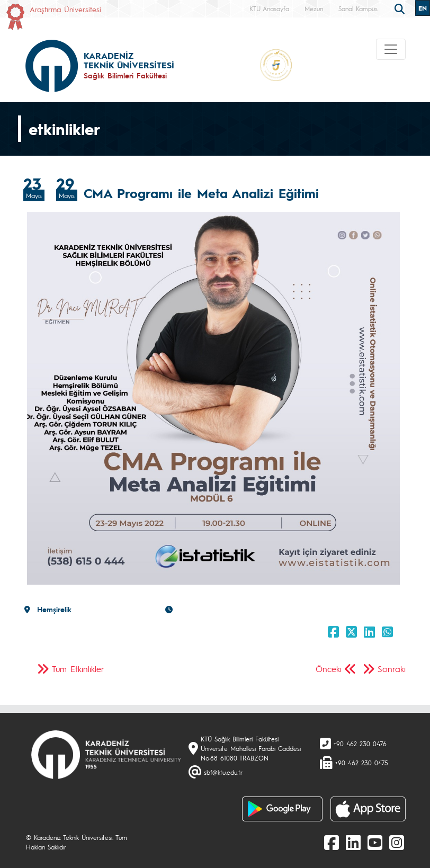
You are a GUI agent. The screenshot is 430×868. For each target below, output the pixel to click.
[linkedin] (353, 842)
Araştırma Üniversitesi (65, 9)
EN (423, 8)
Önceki (329, 669)
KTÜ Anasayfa (269, 8)
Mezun (314, 8)
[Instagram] (397, 842)
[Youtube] (375, 842)
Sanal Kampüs (358, 8)
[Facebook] (332, 842)
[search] (401, 8)
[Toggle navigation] (391, 49)
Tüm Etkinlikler (78, 669)
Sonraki (392, 669)
